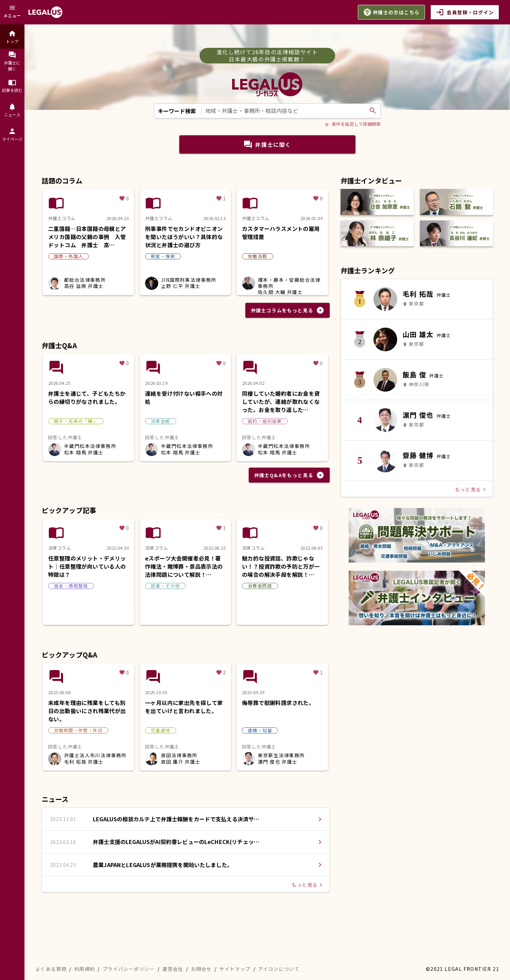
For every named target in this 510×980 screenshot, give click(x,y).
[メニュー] (12, 12)
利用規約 (85, 969)
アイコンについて (279, 969)
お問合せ (201, 969)
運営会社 (173, 969)
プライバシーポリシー (129, 969)
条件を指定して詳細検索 (353, 124)
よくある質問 (51, 969)
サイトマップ (235, 969)
